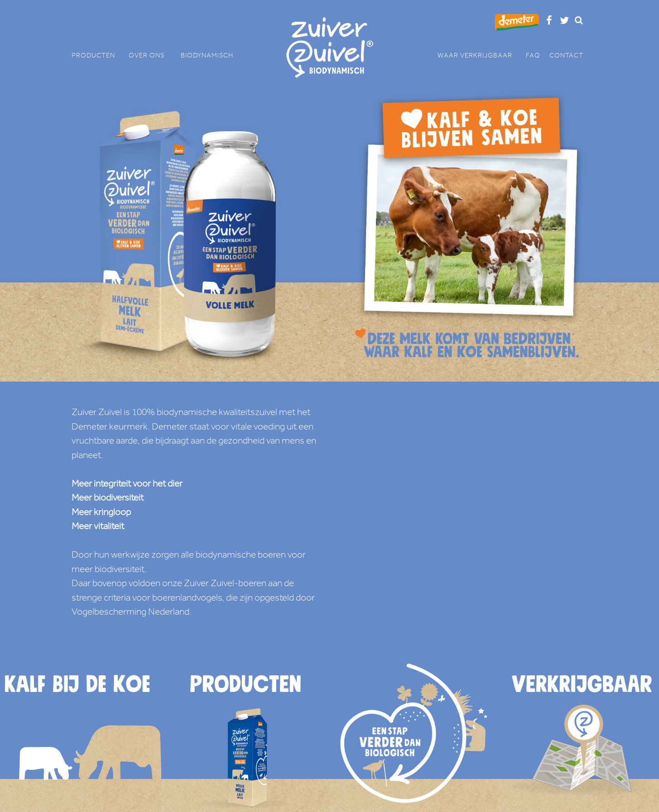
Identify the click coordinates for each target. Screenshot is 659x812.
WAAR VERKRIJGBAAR (479, 55)
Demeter (89, 426)
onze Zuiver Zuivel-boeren (214, 583)
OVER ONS (150, 55)
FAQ (533, 55)
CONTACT (566, 55)
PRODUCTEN (98, 55)
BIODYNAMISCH (207, 55)
